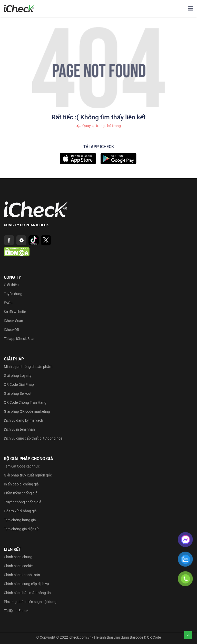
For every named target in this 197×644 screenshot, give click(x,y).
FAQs (8, 303)
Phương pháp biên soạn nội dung (30, 602)
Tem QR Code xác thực (22, 466)
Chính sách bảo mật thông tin (27, 593)
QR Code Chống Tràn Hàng (25, 402)
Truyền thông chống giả (23, 502)
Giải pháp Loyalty (18, 376)
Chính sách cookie (18, 566)
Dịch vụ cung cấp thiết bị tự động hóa (33, 438)
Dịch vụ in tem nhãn (19, 429)
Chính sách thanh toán (22, 575)
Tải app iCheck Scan (20, 339)
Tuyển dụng (13, 294)
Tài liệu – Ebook (16, 611)
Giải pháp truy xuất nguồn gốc (28, 475)
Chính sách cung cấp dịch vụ (26, 584)
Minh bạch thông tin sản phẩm (28, 367)
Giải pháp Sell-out (18, 393)
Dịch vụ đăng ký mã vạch (23, 420)
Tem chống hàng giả (20, 520)
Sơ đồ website (15, 312)
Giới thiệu (11, 285)
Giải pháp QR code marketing (27, 411)
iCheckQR (12, 330)
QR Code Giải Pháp (19, 385)
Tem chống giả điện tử (21, 529)
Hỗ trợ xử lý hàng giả (20, 511)
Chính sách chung (18, 557)
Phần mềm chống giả (21, 493)
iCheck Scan (13, 321)
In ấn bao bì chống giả (21, 484)
